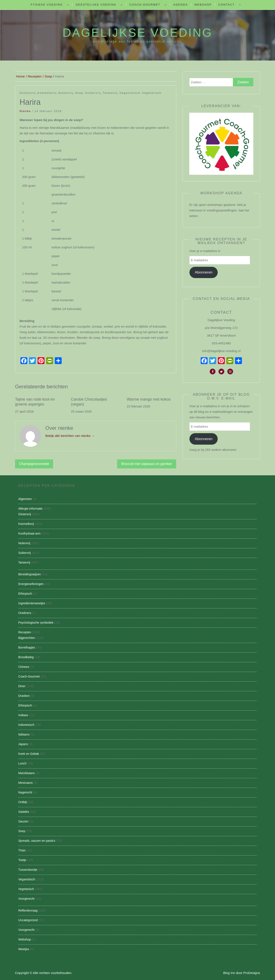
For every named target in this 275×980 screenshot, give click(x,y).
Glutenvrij (28, 93)
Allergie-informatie (30, 509)
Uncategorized (28, 920)
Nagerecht (25, 792)
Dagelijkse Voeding (137, 33)
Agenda (181, 5)
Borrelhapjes (27, 647)
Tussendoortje (28, 870)
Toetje (22, 860)
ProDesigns (252, 973)
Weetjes (24, 949)
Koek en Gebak (29, 754)
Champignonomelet (34, 464)
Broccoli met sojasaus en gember (147, 464)
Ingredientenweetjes (32, 603)
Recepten (25, 632)
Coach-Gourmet (145, 5)
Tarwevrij (110, 93)
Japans (23, 744)
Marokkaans (26, 773)
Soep (79, 93)
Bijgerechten (27, 638)
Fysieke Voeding (47, 5)
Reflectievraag (28, 910)
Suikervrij (93, 93)
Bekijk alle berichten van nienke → (70, 436)
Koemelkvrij (47, 93)
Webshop (203, 5)
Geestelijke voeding (96, 5)
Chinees (24, 667)
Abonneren (204, 272)
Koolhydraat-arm (29, 533)
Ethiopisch (25, 594)
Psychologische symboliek (36, 623)
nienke (25, 111)
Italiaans (24, 734)
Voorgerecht (26, 899)
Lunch (22, 763)
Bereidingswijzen (30, 574)
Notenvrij (66, 93)
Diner (22, 686)
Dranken (24, 696)
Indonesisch (26, 725)
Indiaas (23, 715)
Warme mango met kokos (149, 399)
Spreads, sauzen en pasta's (37, 841)
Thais (22, 850)
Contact (226, 5)
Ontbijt (23, 802)
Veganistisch (130, 93)
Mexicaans (25, 783)
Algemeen (25, 499)
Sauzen (23, 821)
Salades (24, 812)
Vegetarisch (152, 93)
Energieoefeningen (31, 584)
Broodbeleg (26, 657)
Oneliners (25, 613)
